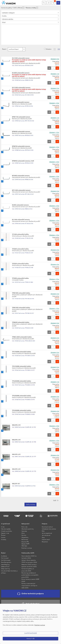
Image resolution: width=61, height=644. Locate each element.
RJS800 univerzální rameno (21, 73)
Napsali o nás (5, 533)
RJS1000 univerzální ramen (21, 58)
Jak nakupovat (46, 535)
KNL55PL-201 (16, 469)
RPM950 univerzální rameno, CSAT (23, 161)
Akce (23, 533)
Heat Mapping (5, 564)
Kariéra (3, 537)
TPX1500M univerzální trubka (21, 366)
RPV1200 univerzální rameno (21, 190)
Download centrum (47, 527)
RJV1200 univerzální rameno (21, 87)
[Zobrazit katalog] (55, 49)
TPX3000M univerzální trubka (21, 410)
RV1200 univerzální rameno (21, 219)
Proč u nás (24, 527)
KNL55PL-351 (16, 425)
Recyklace (45, 542)
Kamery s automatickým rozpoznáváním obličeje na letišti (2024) (29, 586)
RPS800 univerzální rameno (21, 176)
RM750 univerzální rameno (21, 102)
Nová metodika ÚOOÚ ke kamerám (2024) (29, 557)
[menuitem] (58, 3)
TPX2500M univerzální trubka (21, 396)
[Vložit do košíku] (57, 68)
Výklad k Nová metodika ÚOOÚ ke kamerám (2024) (29, 561)
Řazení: (4, 49)
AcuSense (4, 556)
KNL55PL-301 (16, 440)
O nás (3, 527)
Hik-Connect (5, 558)
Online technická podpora (30, 594)
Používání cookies (27, 548)
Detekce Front (5, 566)
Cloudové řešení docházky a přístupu (9, 572)
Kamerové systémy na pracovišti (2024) (28, 570)
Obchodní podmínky (28, 529)
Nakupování (25, 524)
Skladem (49, 49)
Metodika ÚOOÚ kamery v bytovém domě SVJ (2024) (29, 565)
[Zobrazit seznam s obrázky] (59, 49)
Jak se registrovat (47, 533)
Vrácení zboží (46, 539)
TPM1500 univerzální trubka (21, 307)
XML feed (24, 546)
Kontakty (4, 539)
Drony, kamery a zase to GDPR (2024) (30, 580)
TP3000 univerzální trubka (20, 278)
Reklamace (25, 539)
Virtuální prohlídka (7, 531)
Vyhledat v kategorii (8, 13)
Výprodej (24, 531)
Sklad (4, 22)
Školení (3, 535)
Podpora (45, 524)
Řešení (3, 553)
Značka (4, 16)
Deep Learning (5, 569)
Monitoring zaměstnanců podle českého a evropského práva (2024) (30, 575)
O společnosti (5, 524)
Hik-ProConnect (6, 560)
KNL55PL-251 (16, 454)
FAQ (43, 531)
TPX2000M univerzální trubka (21, 381)
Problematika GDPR (28, 553)
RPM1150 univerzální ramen (21, 117)
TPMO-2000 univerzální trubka (22, 337)
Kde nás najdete (6, 529)
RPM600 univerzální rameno (21, 131)
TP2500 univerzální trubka (20, 264)
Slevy (43, 537)
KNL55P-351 (16, 484)
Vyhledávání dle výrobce (49, 529)
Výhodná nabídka (8, 19)
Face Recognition (6, 562)
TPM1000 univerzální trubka (21, 293)
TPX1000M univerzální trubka (21, 352)
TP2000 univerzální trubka (20, 249)
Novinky (24, 535)
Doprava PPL (25, 542)
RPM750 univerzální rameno (21, 146)
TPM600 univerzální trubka (21, 322)
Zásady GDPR (25, 544)
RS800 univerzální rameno (20, 205)
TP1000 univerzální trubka (20, 234)
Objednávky (25, 537)
